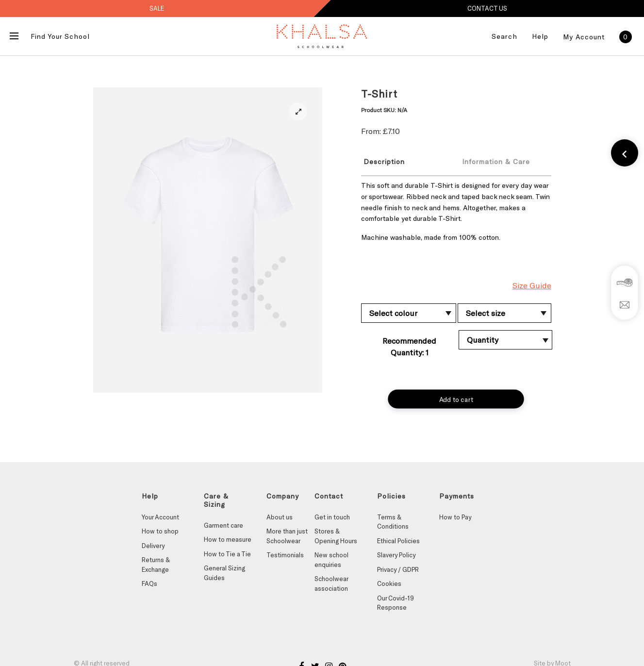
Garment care (223, 525)
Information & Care (496, 161)
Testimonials (285, 555)
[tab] (403, 161)
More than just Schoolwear (287, 536)
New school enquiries (331, 560)
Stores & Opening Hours (336, 536)
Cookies (389, 583)
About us (280, 517)
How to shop (160, 531)
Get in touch (332, 517)
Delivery (153, 546)
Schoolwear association (331, 583)
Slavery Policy (396, 555)
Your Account (160, 517)
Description (384, 161)
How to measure (228, 539)
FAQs (149, 583)
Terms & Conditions (393, 522)
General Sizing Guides (224, 573)
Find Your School (60, 36)
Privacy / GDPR (398, 569)
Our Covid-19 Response (396, 603)
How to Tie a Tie (227, 554)
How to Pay (455, 517)
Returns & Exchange (156, 565)
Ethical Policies (398, 541)
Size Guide (532, 285)
